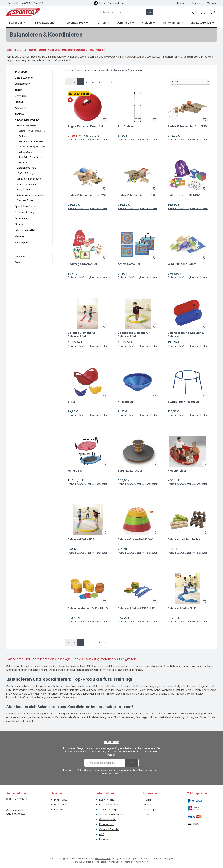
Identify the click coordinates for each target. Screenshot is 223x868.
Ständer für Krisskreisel (184, 402)
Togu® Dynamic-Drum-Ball (86, 126)
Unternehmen (151, 793)
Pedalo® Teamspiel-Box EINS (187, 126)
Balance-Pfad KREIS (81, 539)
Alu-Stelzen (126, 126)
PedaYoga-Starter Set (82, 264)
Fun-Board (75, 471)
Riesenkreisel (177, 471)
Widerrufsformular (109, 829)
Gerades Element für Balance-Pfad (82, 334)
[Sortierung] (190, 82)
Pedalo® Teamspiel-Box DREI (137, 195)
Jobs (147, 814)
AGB (138, 770)
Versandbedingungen (111, 814)
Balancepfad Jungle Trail (185, 539)
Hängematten (24, 189)
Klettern (19, 236)
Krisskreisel (126, 402)
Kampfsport (21, 242)
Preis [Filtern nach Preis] (33, 262)
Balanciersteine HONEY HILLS (88, 608)
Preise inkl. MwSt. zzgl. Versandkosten (88, 140)
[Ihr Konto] (203, 12)
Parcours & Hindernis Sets (31, 141)
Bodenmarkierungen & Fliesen (33, 147)
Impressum (105, 839)
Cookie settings (108, 810)
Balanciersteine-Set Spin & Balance (186, 334)
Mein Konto (61, 800)
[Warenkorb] (213, 12)
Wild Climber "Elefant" (183, 264)
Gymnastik (21, 96)
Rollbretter (24, 136)
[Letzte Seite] (111, 82)
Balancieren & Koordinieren (32, 131)
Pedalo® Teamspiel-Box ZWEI (88, 195)
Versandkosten (103, 858)
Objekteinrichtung (25, 212)
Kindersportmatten (26, 168)
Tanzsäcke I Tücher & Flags (31, 157)
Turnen (19, 90)
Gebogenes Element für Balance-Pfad (134, 334)
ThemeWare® (141, 862)
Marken (180, 3)
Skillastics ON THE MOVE (185, 195)
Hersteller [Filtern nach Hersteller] (33, 256)
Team (148, 800)
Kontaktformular (15, 814)
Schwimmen (22, 218)
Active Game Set (129, 264)
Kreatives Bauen (25, 200)
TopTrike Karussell (130, 471)
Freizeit (19, 102)
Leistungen (150, 810)
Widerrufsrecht (107, 819)
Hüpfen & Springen (26, 173)
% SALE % (21, 108)
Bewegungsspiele (26, 126)
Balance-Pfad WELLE (182, 608)
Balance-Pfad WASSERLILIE (136, 608)
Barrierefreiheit (107, 800)
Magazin (211, 3)
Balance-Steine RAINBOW (135, 539)
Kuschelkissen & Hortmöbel (31, 195)
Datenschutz (106, 824)
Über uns (196, 3)
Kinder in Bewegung (27, 120)
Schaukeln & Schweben (29, 179)
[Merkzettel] (194, 12)
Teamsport (21, 72)
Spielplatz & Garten (26, 206)
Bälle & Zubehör (24, 78)
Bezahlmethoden (109, 805)
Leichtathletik (22, 84)
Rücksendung (62, 805)
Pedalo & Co (25, 162)
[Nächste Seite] (105, 82)
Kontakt (59, 810)
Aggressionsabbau (26, 184)
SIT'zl (71, 402)
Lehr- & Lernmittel (25, 230)
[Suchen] (149, 12)
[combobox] (111, 12)
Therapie (20, 114)
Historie (149, 805)
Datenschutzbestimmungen (91, 770)
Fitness (19, 224)
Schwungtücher (26, 152)
